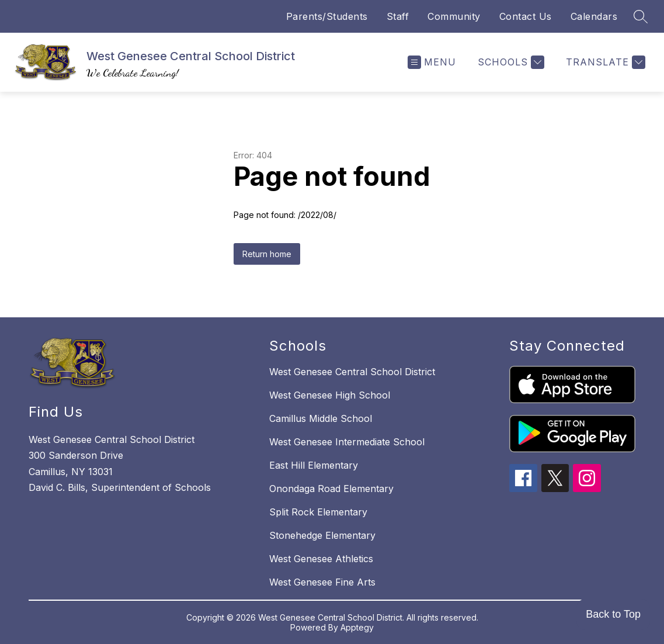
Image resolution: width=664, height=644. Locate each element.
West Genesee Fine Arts (322, 582)
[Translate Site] (604, 62)
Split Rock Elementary (318, 512)
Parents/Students (327, 16)
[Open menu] (432, 62)
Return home (267, 254)
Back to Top (613, 614)
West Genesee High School (330, 395)
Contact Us (526, 16)
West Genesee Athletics (321, 559)
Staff (398, 16)
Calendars (594, 16)
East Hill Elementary (314, 465)
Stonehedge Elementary (322, 535)
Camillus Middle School (321, 418)
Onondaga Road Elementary (331, 489)
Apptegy (357, 627)
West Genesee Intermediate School (347, 442)
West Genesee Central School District (352, 372)
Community (454, 16)
